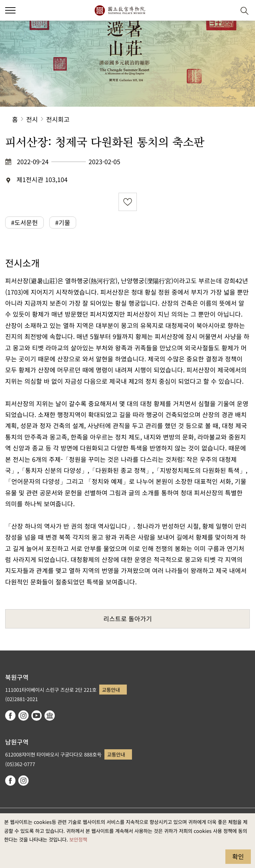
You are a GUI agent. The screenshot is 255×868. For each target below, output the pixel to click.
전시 (32, 119)
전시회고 (58, 119)
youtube (37, 716)
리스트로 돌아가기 (128, 618)
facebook (10, 716)
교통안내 (111, 690)
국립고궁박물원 (120, 10)
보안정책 (78, 839)
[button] (10, 10)
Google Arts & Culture (50, 716)
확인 (238, 856)
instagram (23, 716)
